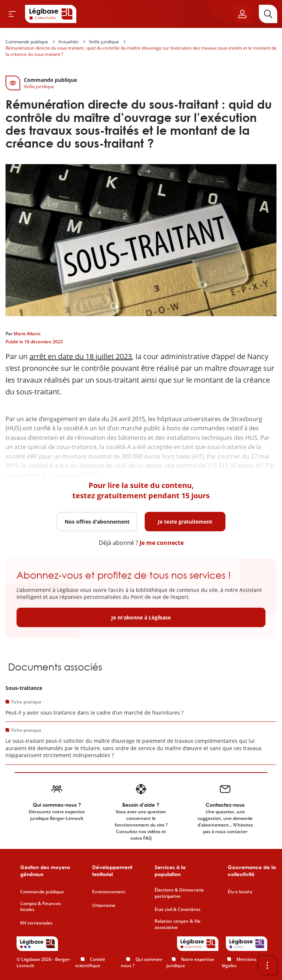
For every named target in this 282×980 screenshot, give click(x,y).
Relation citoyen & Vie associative (178, 924)
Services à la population (170, 871)
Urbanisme (104, 905)
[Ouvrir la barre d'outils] (267, 965)
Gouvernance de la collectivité (252, 871)
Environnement (109, 892)
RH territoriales (36, 923)
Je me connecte (162, 543)
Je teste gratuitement (185, 522)
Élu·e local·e (240, 892)
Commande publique (27, 42)
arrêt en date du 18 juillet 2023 (81, 356)
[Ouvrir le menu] (12, 14)
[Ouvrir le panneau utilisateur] (242, 14)
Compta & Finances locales (41, 907)
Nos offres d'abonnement (97, 522)
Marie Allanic (27, 334)
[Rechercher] (268, 14)
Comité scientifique (90, 962)
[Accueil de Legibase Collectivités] (51, 14)
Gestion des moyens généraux (45, 871)
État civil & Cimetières (178, 910)
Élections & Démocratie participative (179, 893)
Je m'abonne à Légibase (141, 617)
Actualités (68, 42)
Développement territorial (112, 871)
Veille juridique (104, 42)
